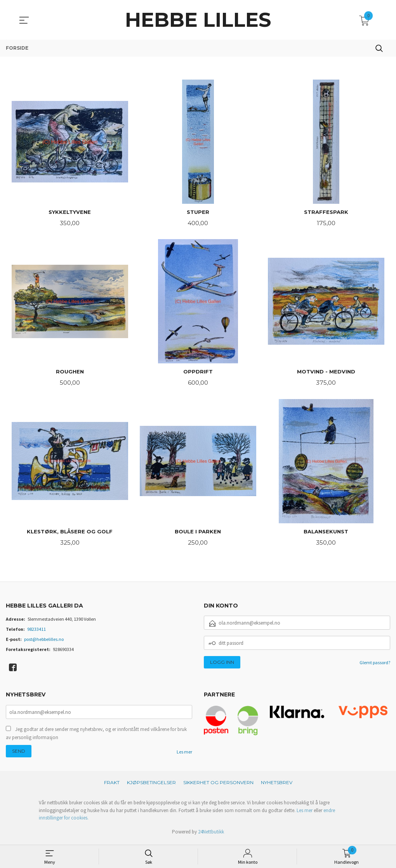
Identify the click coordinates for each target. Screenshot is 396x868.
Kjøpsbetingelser (151, 786)
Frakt (112, 786)
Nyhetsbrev (277, 786)
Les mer (184, 755)
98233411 (36, 631)
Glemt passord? (375, 665)
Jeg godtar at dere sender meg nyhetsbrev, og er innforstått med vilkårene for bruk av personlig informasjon (96, 736)
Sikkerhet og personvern (218, 786)
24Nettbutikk (211, 834)
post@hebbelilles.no (44, 641)
